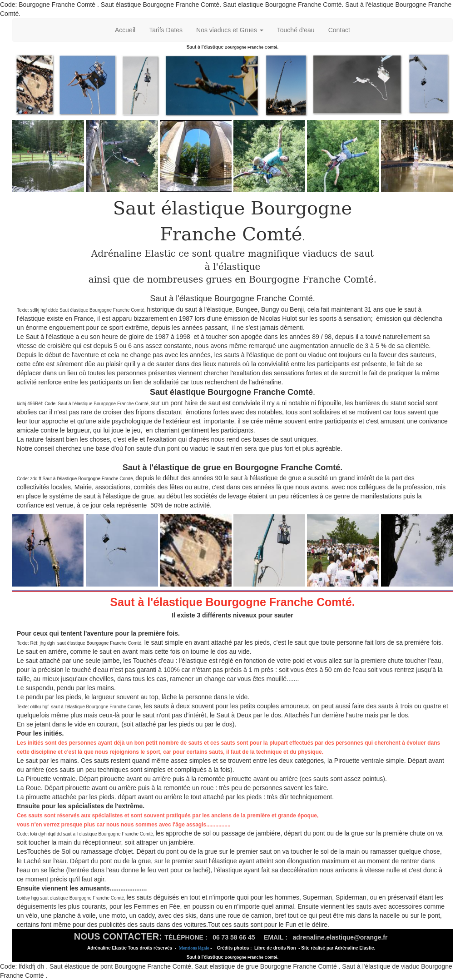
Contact (339, 30)
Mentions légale (194, 948)
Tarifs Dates (166, 30)
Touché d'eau (296, 30)
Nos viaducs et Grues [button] (230, 30)
